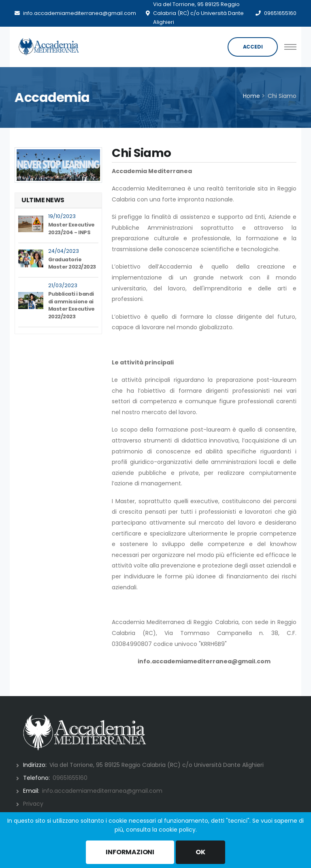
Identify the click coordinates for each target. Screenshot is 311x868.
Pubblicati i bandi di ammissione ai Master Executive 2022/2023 (71, 305)
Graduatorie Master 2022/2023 (72, 263)
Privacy (33, 804)
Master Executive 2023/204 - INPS (71, 229)
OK (200, 852)
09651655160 (280, 13)
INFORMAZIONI (130, 852)
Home (251, 96)
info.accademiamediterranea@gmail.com (80, 13)
